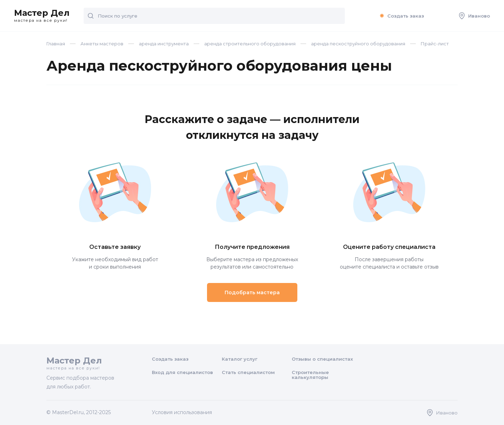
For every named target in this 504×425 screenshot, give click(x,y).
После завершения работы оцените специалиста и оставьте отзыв (389, 257)
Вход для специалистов (182, 372)
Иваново (474, 16)
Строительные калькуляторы (310, 375)
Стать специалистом (248, 372)
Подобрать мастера (252, 292)
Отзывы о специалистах (322, 359)
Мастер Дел (42, 16)
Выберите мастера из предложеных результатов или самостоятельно (252, 257)
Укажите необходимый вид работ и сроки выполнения (115, 257)
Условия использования (182, 412)
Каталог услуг (240, 359)
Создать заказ (401, 16)
